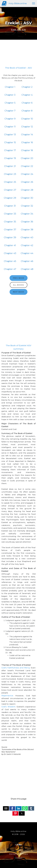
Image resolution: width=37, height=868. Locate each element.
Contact (19, 858)
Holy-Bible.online (18, 3)
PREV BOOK (19, 278)
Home (18, 850)
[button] (6, 808)
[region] (18, 54)
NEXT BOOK (18, 292)
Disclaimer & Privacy (18, 854)
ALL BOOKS (19, 285)
